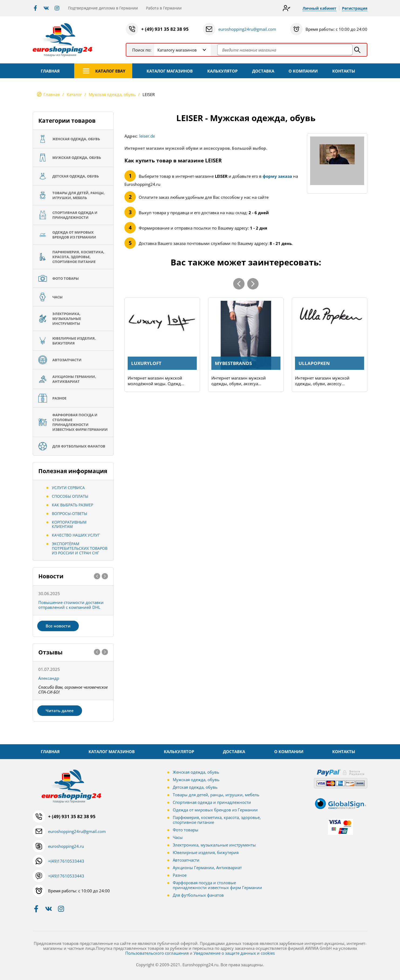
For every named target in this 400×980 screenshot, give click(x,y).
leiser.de (147, 136)
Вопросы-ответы (70, 513)
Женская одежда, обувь (196, 772)
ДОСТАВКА (263, 71)
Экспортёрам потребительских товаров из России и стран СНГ (80, 548)
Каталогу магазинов (177, 50)
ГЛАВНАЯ (50, 71)
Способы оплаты (70, 496)
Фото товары (186, 830)
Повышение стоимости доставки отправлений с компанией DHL (71, 605)
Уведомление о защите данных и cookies (234, 953)
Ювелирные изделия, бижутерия (206, 852)
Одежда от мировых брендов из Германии (215, 810)
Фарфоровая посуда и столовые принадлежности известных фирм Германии (217, 885)
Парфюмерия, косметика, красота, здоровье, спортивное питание (217, 820)
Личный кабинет (319, 8)
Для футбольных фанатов (198, 895)
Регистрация (355, 8)
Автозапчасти (186, 860)
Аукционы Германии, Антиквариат (207, 868)
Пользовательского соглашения (157, 953)
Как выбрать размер (72, 505)
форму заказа (277, 176)
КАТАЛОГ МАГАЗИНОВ (170, 71)
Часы (178, 837)
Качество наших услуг (76, 535)
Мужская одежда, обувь (196, 780)
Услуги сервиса (68, 488)
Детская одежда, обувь (195, 787)
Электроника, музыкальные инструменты (214, 845)
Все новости (58, 626)
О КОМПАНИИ (303, 71)
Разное (180, 875)
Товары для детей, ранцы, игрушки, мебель (216, 795)
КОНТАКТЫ (344, 71)
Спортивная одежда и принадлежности (212, 802)
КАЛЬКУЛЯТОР (222, 71)
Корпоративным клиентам (69, 524)
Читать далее (60, 711)
